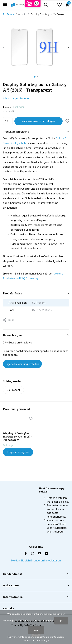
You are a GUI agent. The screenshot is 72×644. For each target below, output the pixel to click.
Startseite (23, 14)
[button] (35, 77)
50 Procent (13, 390)
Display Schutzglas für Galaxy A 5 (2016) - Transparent (17, 437)
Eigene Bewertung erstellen (22, 364)
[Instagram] (33, 554)
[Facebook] (26, 554)
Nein (36, 630)
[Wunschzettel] (60, 5)
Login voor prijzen (18, 452)
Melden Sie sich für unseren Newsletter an (36, 560)
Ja (61, 621)
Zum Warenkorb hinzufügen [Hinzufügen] (38, 121)
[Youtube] (40, 554)
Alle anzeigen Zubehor (16, 98)
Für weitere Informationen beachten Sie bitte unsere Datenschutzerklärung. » (36, 639)
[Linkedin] (46, 554)
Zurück (8, 14)
